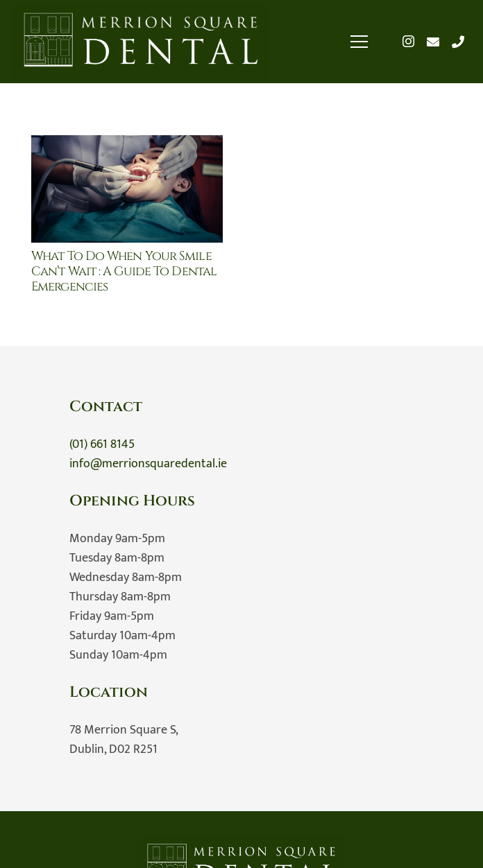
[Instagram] (408, 42)
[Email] (433, 42)
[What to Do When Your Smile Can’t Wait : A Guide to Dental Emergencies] (127, 145)
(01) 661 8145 (102, 444)
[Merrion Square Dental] (141, 42)
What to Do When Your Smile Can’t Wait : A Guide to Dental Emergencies (124, 271)
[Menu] (359, 42)
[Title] (458, 42)
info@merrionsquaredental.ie (148, 464)
